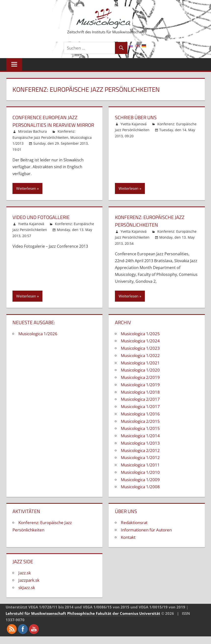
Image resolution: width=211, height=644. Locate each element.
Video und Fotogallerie (44, 225)
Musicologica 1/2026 (38, 341)
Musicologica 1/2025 (140, 341)
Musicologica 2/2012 (140, 458)
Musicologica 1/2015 (140, 436)
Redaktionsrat (134, 530)
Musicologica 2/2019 (140, 385)
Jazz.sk (25, 580)
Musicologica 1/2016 (140, 421)
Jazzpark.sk (29, 588)
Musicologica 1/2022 (140, 363)
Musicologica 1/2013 (140, 451)
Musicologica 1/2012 (140, 465)
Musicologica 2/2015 (140, 429)
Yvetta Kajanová (134, 124)
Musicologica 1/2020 (140, 378)
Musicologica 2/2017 (140, 407)
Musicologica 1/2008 (140, 494)
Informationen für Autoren (146, 537)
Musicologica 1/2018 (140, 399)
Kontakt (128, 545)
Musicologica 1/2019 (140, 392)
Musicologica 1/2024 (140, 348)
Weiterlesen (26, 196)
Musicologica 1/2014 (140, 443)
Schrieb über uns (138, 117)
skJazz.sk (27, 595)
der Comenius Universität (136, 621)
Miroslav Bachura (32, 139)
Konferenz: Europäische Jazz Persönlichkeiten (153, 228)
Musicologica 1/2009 (140, 487)
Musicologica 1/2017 (140, 414)
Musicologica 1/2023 (140, 356)
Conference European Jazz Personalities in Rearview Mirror (48, 125)
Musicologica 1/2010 (140, 480)
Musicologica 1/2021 (140, 370)
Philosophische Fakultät (89, 621)
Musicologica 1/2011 (140, 472)
